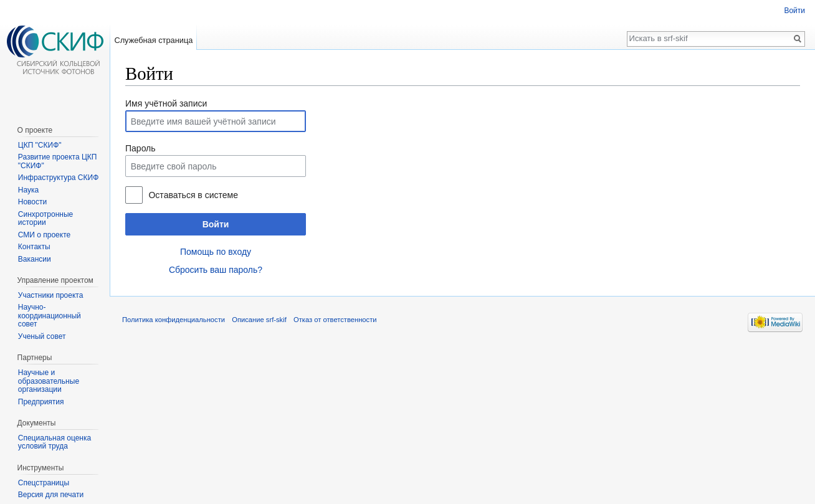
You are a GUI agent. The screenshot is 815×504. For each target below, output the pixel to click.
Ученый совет (42, 336)
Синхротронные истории (45, 219)
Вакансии (35, 259)
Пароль (141, 148)
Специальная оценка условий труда (55, 442)
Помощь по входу (216, 252)
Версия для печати (51, 495)
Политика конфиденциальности (174, 320)
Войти (216, 224)
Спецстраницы (44, 483)
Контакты (34, 247)
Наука (28, 190)
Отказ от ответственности (335, 320)
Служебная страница (153, 40)
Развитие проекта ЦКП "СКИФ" (58, 161)
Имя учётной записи (166, 103)
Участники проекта (51, 295)
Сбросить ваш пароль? (216, 270)
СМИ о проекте (44, 235)
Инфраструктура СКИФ (58, 178)
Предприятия (41, 402)
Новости (32, 202)
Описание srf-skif (259, 320)
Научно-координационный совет (50, 316)
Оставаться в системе (193, 195)
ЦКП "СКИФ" (40, 145)
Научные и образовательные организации (49, 381)
